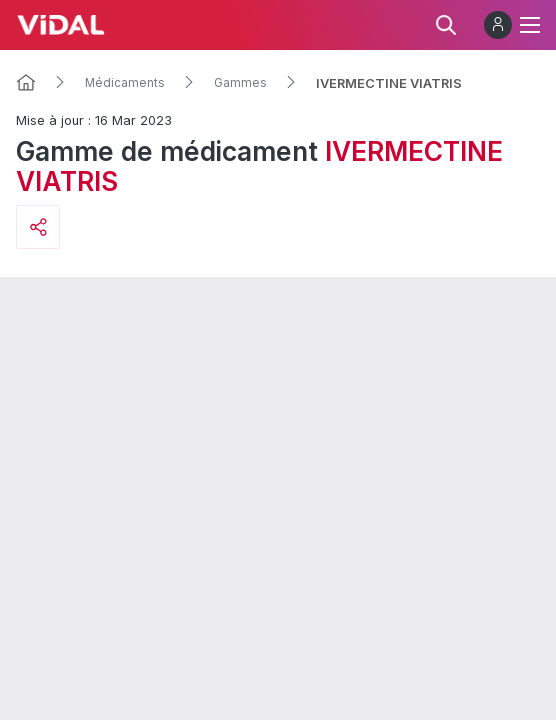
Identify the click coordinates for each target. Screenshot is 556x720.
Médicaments (125, 83)
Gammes (240, 83)
